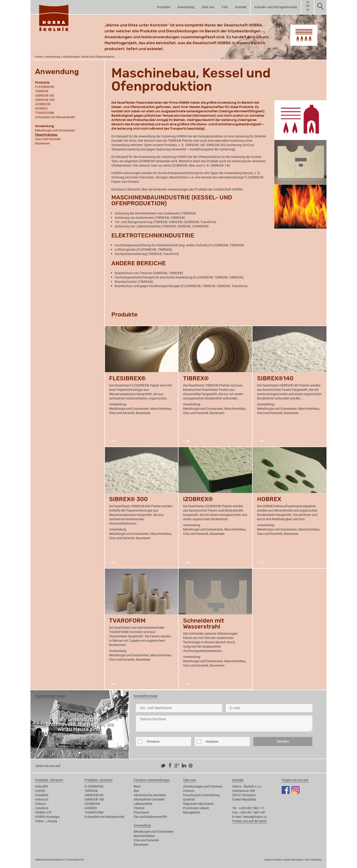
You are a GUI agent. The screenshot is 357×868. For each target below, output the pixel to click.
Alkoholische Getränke (150, 795)
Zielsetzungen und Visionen (203, 786)
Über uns (208, 7)
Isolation (212, 741)
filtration (153, 741)
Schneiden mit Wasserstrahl (55, 117)
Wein (137, 786)
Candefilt (42, 795)
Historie (189, 791)
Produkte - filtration (49, 780)
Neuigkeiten (192, 812)
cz (308, 2)
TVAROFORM (45, 113)
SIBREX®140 (45, 95)
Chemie (139, 808)
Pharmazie (141, 812)
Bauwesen (42, 143)
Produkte (164, 7)
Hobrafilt (42, 786)
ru (308, 9)
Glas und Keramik (48, 139)
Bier (136, 791)
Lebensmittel (143, 804)
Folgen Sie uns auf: (295, 780)
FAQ (225, 7)
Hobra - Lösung (46, 821)
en (308, 6)
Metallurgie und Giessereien (55, 130)
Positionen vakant (196, 808)
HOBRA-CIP (43, 812)
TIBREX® (42, 91)
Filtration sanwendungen (152, 780)
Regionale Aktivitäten (198, 804)
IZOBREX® (43, 104)
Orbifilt (40, 791)
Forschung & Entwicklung (201, 795)
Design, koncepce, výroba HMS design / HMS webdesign (293, 860)
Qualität (189, 799)
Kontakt (241, 7)
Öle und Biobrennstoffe (150, 817)
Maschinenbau (144, 836)
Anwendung (186, 7)
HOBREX (41, 108)
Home (39, 57)
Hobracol (42, 799)
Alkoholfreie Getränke (149, 799)
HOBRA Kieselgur (47, 817)
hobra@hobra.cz (255, 817)
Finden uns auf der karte (249, 821)
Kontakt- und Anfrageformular (276, 7)
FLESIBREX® (45, 87)
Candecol (42, 808)
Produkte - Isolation (98, 780)
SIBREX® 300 (45, 100)
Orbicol (40, 804)
